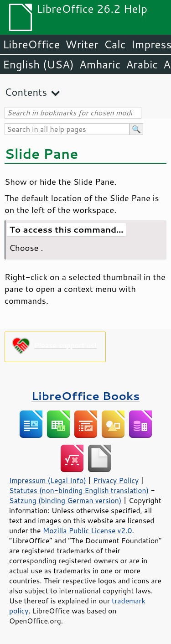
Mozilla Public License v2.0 (88, 530)
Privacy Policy (116, 480)
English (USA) (38, 64)
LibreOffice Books (86, 396)
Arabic (142, 64)
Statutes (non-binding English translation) (79, 490)
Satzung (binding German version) (65, 500)
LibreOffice (31, 44)
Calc (115, 44)
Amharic (100, 64)
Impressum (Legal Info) (48, 480)
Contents (26, 92)
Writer (82, 44)
